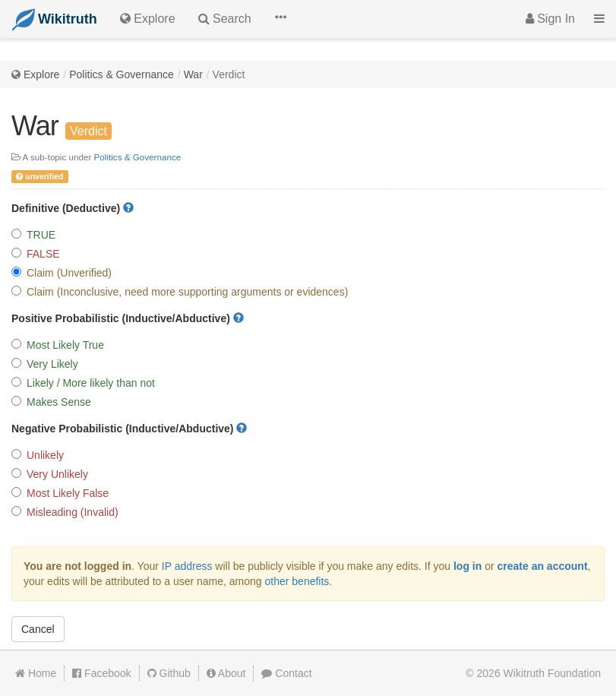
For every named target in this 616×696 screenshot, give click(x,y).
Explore (41, 74)
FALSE (36, 254)
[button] (280, 19)
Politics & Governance (122, 74)
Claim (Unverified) (62, 273)
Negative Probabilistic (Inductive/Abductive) (129, 429)
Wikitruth (552, 673)
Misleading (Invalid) (65, 512)
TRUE (33, 235)
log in (468, 566)
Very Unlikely (50, 474)
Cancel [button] (38, 629)
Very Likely (45, 364)
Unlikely (38, 455)
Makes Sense (51, 402)
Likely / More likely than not (83, 383)
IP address (187, 566)
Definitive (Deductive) (73, 208)
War (193, 74)
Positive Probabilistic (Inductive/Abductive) (128, 318)
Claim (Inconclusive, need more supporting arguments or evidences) (180, 292)
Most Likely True (58, 345)
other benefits (297, 581)
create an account (543, 566)
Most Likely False (60, 493)
